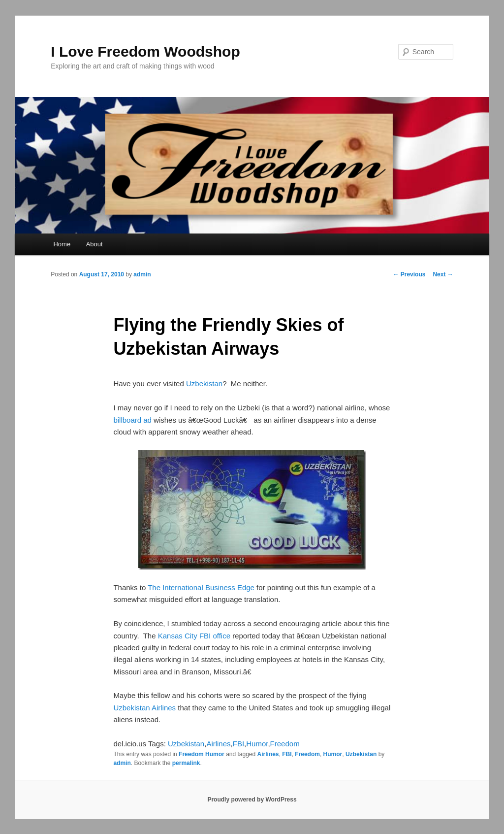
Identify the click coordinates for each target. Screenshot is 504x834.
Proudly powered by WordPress (252, 800)
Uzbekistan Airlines (144, 708)
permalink (186, 763)
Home (62, 244)
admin (142, 274)
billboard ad (132, 420)
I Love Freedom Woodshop (145, 51)
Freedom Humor (202, 754)
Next (443, 274)
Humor (257, 744)
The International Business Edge (201, 587)
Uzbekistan (204, 384)
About (94, 244)
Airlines (218, 744)
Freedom (285, 744)
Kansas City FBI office (194, 636)
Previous (409, 274)
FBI (238, 744)
